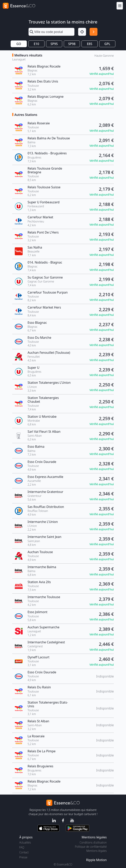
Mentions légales (97, 851)
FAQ (22, 847)
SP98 (72, 44)
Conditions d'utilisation (93, 842)
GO (19, 44)
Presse (23, 857)
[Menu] (120, 6)
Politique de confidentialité (91, 847)
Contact (24, 852)
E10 (36, 44)
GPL (107, 44)
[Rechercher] (94, 32)
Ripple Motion (96, 860)
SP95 (54, 44)
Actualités (25, 842)
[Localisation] (82, 32)
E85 (89, 44)
